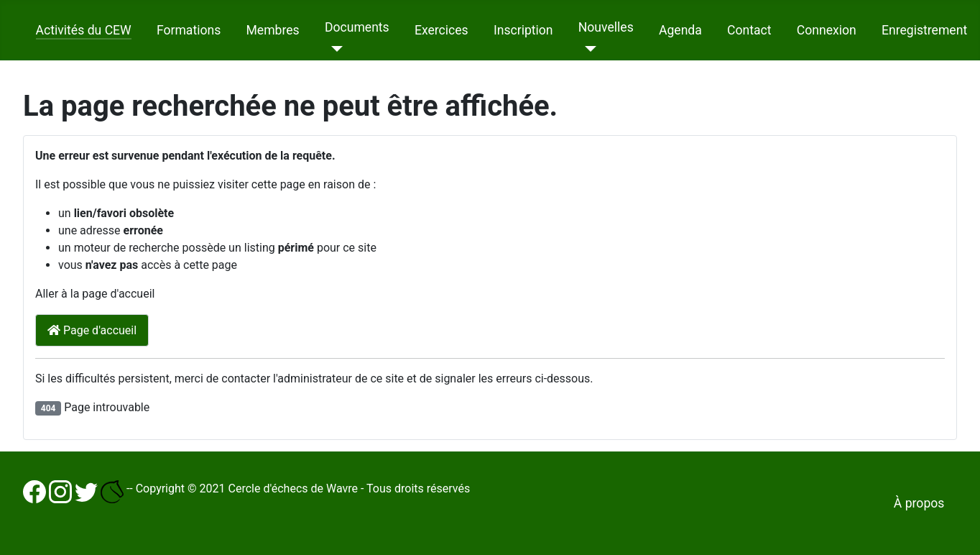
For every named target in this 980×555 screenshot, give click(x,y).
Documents (357, 27)
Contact (749, 30)
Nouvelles (606, 27)
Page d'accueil (92, 330)
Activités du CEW (84, 30)
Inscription (523, 30)
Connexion (827, 30)
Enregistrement (924, 30)
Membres (272, 30)
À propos (919, 503)
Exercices (442, 30)
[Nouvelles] (587, 49)
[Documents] (334, 49)
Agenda (680, 30)
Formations (189, 30)
